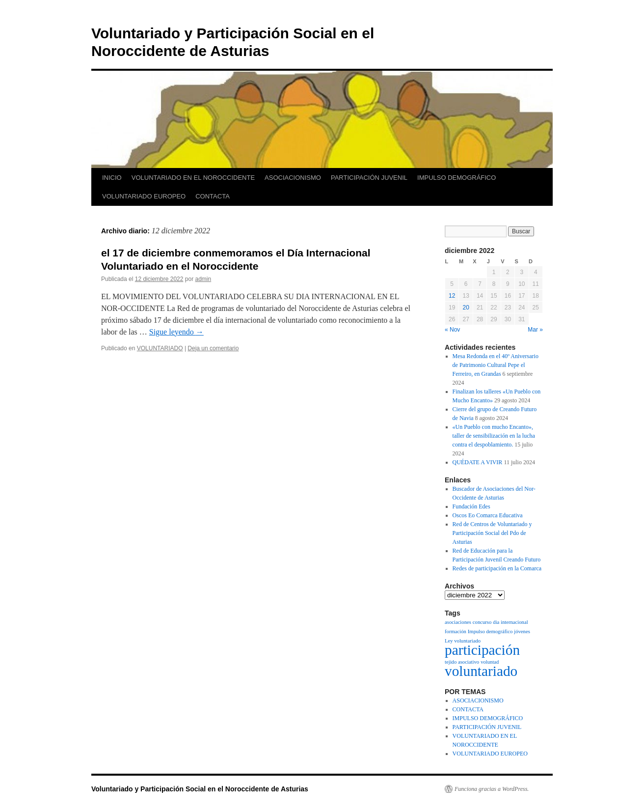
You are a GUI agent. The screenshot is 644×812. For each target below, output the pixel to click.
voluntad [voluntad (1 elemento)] (490, 662)
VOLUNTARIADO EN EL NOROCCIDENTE (193, 178)
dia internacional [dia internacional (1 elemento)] (510, 622)
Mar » (535, 330)
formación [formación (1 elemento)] (456, 631)
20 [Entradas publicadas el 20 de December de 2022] (466, 308)
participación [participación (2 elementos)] (482, 650)
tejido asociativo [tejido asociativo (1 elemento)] (462, 662)
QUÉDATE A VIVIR (478, 462)
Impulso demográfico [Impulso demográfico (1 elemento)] (490, 631)
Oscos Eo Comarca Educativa (488, 515)
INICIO (112, 178)
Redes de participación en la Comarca (497, 568)
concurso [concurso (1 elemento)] (482, 622)
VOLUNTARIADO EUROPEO (144, 196)
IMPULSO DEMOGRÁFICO (456, 178)
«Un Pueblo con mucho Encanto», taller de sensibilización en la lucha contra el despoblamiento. (494, 436)
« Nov (452, 330)
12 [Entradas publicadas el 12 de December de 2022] (452, 296)
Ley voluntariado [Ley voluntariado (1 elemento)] (463, 641)
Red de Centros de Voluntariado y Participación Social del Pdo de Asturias (492, 533)
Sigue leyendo (176, 332)
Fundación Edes (471, 506)
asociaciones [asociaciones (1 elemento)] (458, 622)
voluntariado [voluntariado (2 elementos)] (481, 671)
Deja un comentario (213, 348)
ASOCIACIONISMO (293, 178)
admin (203, 279)
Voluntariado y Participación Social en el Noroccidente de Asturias (200, 789)
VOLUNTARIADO (160, 348)
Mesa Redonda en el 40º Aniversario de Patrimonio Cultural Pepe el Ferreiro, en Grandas (496, 365)
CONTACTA (213, 196)
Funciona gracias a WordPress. (492, 789)
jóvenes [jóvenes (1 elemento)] (522, 631)
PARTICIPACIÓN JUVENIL (369, 178)
